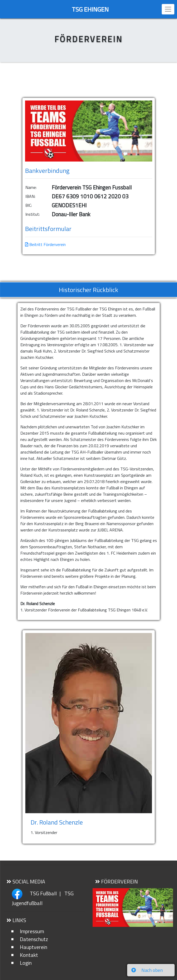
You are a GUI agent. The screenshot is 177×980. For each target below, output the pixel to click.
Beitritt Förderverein (45, 244)
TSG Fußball (43, 893)
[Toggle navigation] (168, 9)
